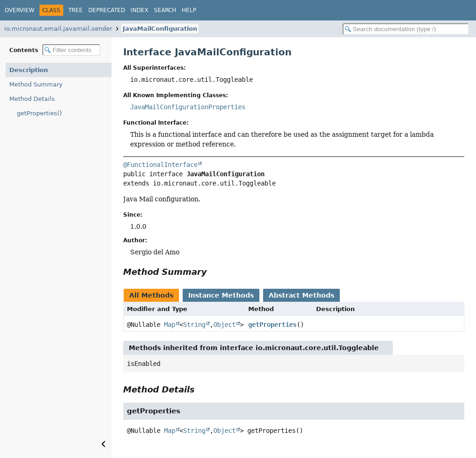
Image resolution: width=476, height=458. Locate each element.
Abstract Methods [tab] (301, 295)
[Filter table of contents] (71, 50)
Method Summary (36, 84)
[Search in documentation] (406, 29)
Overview (20, 10)
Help (189, 10)
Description (29, 70)
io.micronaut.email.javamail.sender (58, 29)
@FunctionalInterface (160, 165)
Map (170, 325)
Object (225, 325)
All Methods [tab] (151, 295)
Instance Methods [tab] (221, 295)
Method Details (32, 99)
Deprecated (107, 10)
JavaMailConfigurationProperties (188, 107)
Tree (76, 10)
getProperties (272, 325)
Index (139, 10)
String (194, 325)
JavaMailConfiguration (160, 29)
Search (165, 10)
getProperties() (39, 113)
